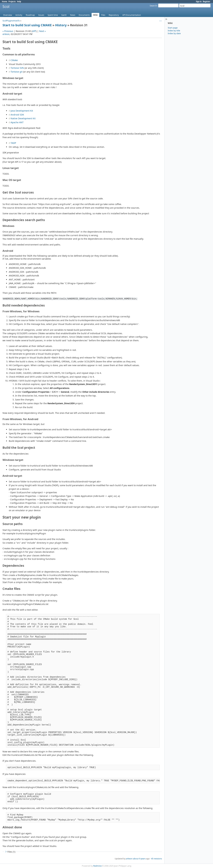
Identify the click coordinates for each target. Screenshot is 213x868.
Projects (12, 1)
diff (34, 31)
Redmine (97, 866)
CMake (14, 60)
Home (5, 1)
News (73, 15)
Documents (84, 15)
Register (206, 1)
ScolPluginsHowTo (11, 21)
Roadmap (30, 15)
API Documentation (132, 15)
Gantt (64, 15)
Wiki (95, 15)
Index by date (174, 33)
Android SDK (17, 115)
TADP (13, 143)
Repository (114, 15)
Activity (19, 15)
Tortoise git (17, 72)
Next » (42, 31)
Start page (173, 28)
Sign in (199, 1)
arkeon (6, 34)
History (61, 25)
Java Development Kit (22, 111)
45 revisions (157, 859)
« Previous (8, 31)
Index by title (174, 31)
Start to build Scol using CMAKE (27, 25)
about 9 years (139, 859)
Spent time (53, 15)
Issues (41, 15)
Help (19, 1)
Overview (8, 15)
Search (153, 6)
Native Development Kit (23, 118)
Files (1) (10, 852)
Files (103, 15)
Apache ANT (17, 122)
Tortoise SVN (17, 68)
